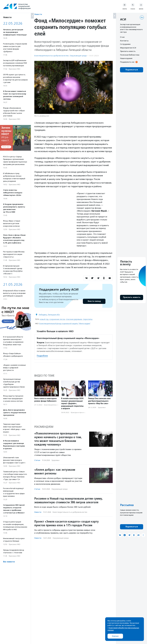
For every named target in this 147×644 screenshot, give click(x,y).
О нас (122, 37)
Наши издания (126, 58)
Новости (38, 14)
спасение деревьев (74, 319)
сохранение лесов (57, 319)
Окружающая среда (78, 56)
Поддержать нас (127, 62)
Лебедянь (43, 315)
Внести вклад (94, 301)
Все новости (9, 562)
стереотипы (88, 319)
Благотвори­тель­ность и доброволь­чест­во (52, 56)
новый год (44, 319)
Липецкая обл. (54, 315)
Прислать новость (128, 51)
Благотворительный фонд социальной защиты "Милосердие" (65, 324)
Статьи (37, 460)
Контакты (124, 41)
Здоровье (102, 407)
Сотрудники (125, 44)
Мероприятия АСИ (128, 48)
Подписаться (132, 70)
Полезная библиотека (130, 55)
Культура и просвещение (80, 412)
